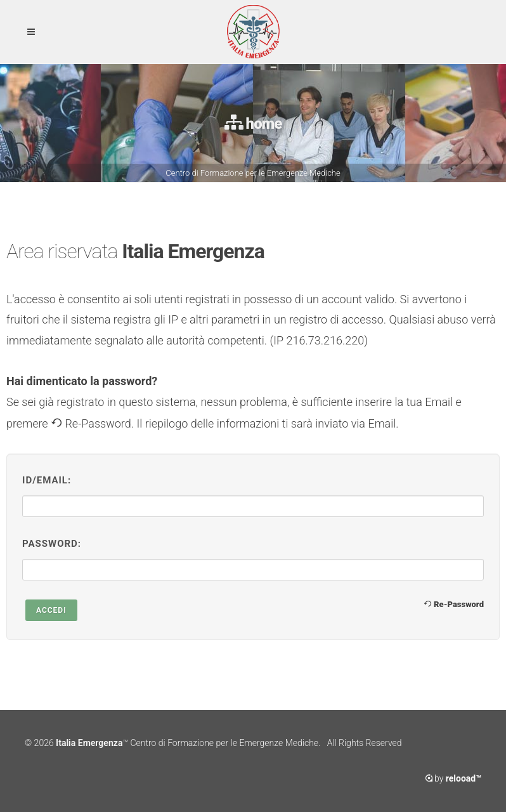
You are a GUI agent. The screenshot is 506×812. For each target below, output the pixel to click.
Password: (52, 544)
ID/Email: (47, 480)
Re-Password (454, 604)
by (453, 778)
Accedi (51, 610)
